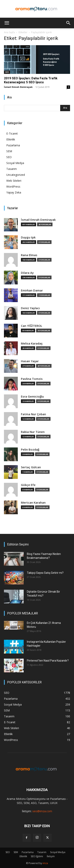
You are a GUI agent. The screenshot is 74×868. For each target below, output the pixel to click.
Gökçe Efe (28, 485)
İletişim (51, 856)
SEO (7, 72)
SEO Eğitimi (37, 856)
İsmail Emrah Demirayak (18, 87)
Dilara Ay (27, 273)
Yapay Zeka (14, 192)
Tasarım (12, 169)
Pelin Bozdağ (30, 450)
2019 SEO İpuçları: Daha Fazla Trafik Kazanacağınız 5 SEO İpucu (31, 80)
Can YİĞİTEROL (32, 326)
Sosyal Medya (15, 163)
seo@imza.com (42, 811)
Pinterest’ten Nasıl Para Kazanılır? (48, 661)
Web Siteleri (14, 181)
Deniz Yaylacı (30, 308)
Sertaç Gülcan (31, 467)
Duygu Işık (28, 237)
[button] (7, 23)
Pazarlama (13, 145)
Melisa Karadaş (32, 343)
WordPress (13, 187)
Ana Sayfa (9, 32)
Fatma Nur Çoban (33, 414)
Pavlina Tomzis (32, 379)
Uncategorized (16, 175)
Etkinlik (11, 139)
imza (45, 863)
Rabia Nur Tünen (33, 432)
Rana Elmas (29, 255)
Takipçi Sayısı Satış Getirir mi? (45, 573)
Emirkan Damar (32, 290)
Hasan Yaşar (30, 361)
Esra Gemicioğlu (32, 396)
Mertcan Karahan (33, 503)
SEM (9, 151)
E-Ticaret (12, 133)
